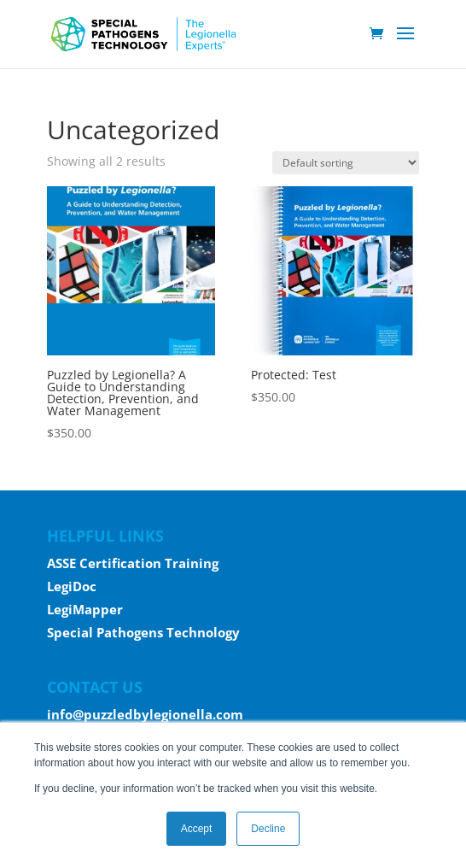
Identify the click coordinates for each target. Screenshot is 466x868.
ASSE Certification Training (133, 563)
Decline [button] (268, 829)
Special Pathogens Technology (143, 632)
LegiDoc (72, 586)
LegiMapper (85, 609)
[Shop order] (346, 163)
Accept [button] (197, 829)
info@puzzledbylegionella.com (145, 714)
